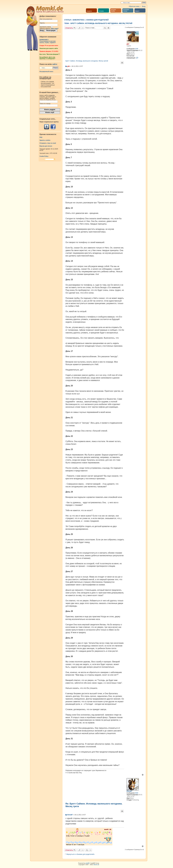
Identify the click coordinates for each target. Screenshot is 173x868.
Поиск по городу (45, 104)
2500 (137, 793)
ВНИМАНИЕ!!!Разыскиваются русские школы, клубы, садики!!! (48, 41)
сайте (55, 64)
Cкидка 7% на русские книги (49, 45)
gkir (128, 44)
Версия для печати (46, 146)
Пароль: (42, 23)
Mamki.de (96, 865)
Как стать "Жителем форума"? (50, 54)
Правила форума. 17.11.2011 (49, 51)
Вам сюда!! (55, 28)
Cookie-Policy (44, 156)
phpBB (87, 863)
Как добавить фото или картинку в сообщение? (47, 58)
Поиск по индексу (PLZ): (48, 100)
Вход (144, 6)
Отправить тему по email (48, 143)
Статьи (68, 20)
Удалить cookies (45, 140)
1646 (137, 49)
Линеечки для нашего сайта (49, 48)
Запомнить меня (46, 27)
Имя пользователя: (46, 19)
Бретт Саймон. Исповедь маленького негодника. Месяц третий (101, 23)
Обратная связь (134, 6)
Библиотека (79, 20)
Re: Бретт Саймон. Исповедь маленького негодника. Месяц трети (94, 805)
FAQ (41, 137)
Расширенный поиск (46, 71)
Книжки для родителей (98, 20)
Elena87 (129, 791)
